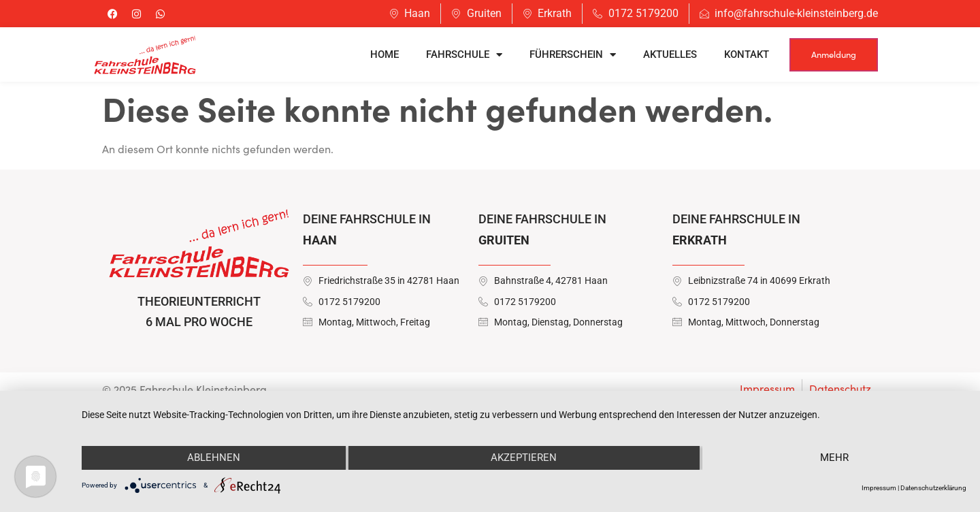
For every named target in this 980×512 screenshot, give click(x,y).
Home (385, 54)
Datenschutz (840, 388)
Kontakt (747, 54)
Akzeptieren (524, 458)
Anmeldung (834, 54)
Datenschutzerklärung (933, 488)
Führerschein (573, 55)
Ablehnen (214, 458)
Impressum (767, 388)
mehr (834, 458)
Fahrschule (464, 55)
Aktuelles (670, 54)
